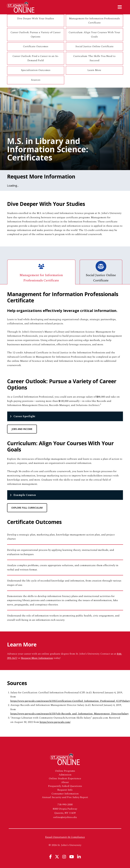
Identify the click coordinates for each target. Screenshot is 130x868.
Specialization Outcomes (36, 70)
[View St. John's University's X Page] (57, 857)
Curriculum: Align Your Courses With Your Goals (94, 34)
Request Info (65, 790)
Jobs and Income (22, 429)
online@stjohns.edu (65, 817)
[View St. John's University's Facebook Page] (51, 857)
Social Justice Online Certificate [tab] (101, 272)
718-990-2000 (65, 804)
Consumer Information (65, 794)
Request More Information (37, 658)
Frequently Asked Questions (65, 786)
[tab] (65, 416)
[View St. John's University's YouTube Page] (72, 857)
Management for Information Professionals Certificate (94, 21)
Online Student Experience (65, 779)
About (65, 782)
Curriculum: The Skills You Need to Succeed (94, 58)
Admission (65, 775)
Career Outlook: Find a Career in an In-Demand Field (36, 58)
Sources (36, 80)
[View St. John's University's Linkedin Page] (79, 857)
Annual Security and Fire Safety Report (65, 797)
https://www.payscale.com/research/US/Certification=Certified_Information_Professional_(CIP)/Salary (70, 701)
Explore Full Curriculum (27, 508)
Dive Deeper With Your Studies (36, 18)
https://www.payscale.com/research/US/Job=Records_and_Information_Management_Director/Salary (70, 714)
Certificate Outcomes (36, 46)
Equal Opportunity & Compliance (65, 837)
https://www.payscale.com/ (55, 722)
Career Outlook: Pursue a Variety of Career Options (36, 34)
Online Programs (65, 771)
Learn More (94, 70)
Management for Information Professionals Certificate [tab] (41, 272)
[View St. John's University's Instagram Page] (64, 857)
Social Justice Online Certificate (94, 46)
